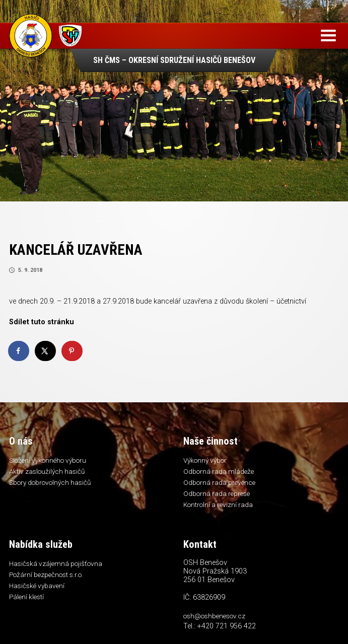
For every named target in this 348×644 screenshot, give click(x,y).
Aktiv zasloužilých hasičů (47, 471)
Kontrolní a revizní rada (218, 505)
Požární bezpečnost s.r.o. (46, 575)
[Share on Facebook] (19, 351)
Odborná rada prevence (219, 482)
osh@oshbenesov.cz (214, 616)
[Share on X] (46, 351)
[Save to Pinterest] (73, 351)
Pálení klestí (26, 597)
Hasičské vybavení (37, 586)
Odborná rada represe (217, 493)
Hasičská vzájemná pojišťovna (56, 563)
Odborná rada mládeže (219, 471)
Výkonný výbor (205, 460)
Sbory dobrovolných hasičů (50, 482)
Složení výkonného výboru (48, 460)
